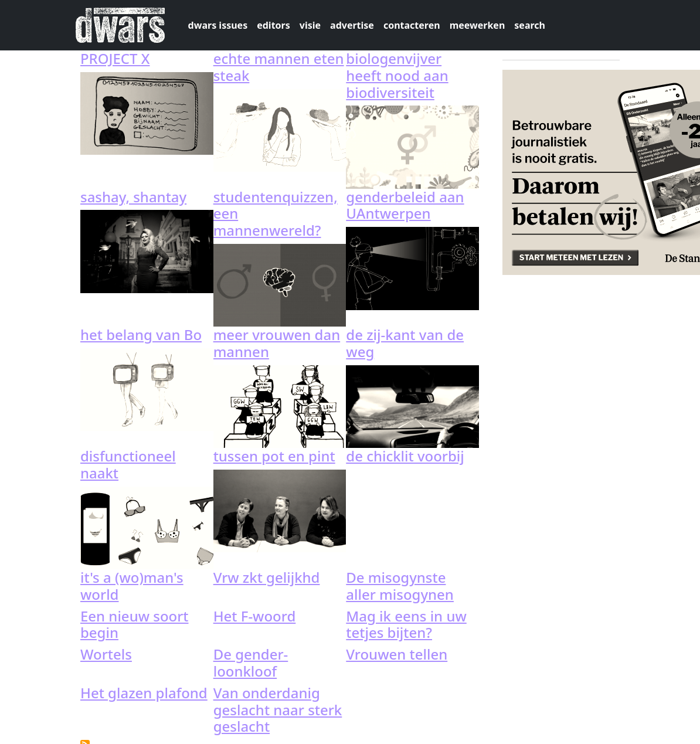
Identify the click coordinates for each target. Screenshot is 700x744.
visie (310, 25)
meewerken (478, 25)
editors (273, 25)
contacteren (412, 25)
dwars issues (218, 25)
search (530, 25)
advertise (352, 25)
